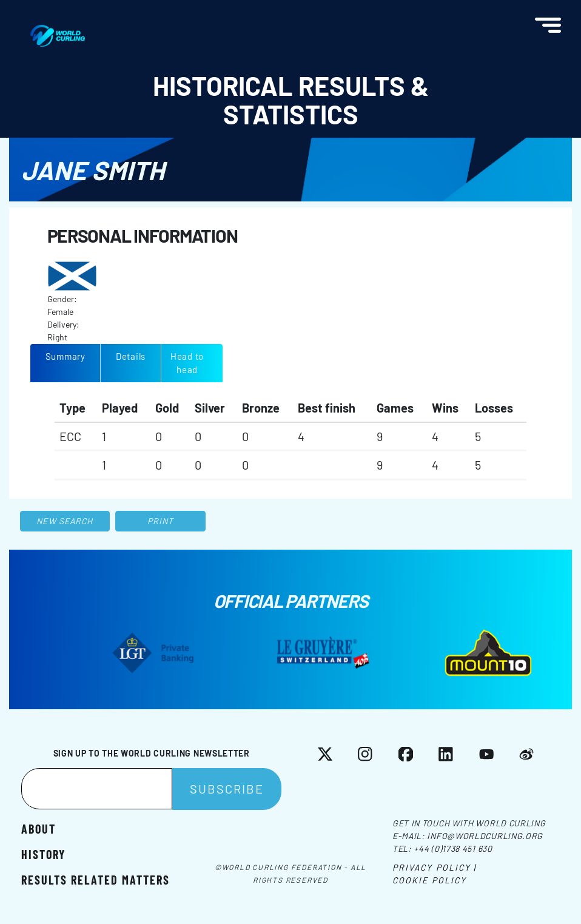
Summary (65, 356)
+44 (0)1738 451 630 (453, 848)
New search (65, 521)
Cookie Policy (429, 880)
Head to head (187, 363)
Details (131, 356)
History (43, 854)
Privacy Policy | (435, 867)
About (39, 828)
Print (161, 521)
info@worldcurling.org (485, 836)
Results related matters (96, 879)
